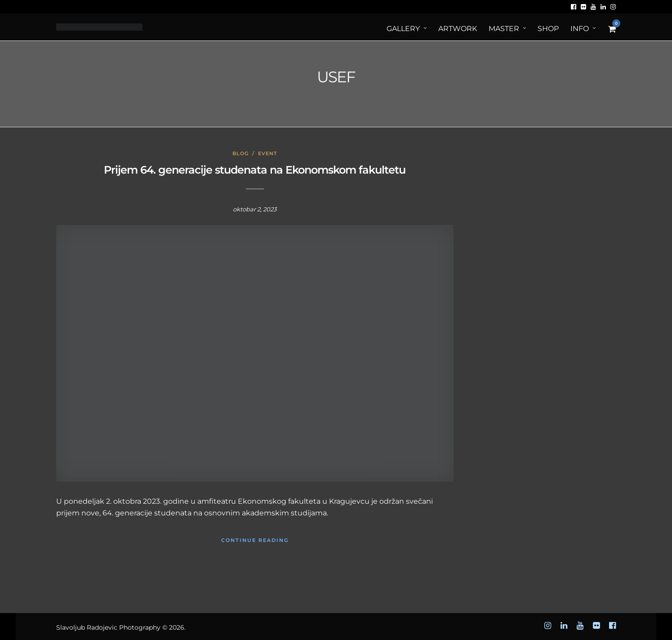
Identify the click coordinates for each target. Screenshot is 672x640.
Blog (240, 153)
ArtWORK (458, 29)
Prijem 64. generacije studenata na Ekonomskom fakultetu (255, 170)
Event (268, 153)
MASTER (504, 29)
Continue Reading (255, 540)
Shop (548, 29)
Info (580, 29)
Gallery (403, 29)
